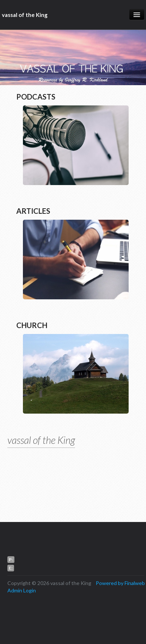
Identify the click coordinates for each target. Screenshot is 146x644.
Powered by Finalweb (120, 583)
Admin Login (22, 590)
